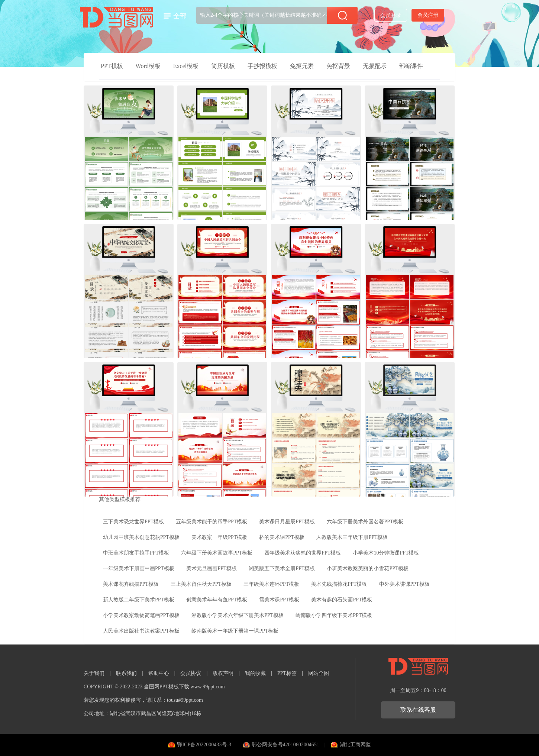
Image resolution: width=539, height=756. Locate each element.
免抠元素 (302, 66)
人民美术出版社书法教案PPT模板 (141, 631)
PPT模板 (112, 66)
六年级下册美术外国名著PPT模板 (365, 522)
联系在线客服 (418, 710)
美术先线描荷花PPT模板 (339, 584)
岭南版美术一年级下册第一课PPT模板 (235, 631)
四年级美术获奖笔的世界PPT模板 (303, 553)
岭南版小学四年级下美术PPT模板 (334, 615)
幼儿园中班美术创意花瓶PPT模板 (141, 537)
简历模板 (223, 66)
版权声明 (223, 673)
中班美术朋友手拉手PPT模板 (136, 553)
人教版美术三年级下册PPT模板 (352, 537)
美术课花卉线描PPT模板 (131, 584)
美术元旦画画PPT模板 (212, 568)
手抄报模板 (262, 66)
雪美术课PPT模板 (279, 600)
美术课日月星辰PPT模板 (287, 522)
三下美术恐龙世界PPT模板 (133, 522)
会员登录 (391, 15)
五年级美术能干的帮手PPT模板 (212, 522)
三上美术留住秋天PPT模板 (201, 584)
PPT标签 (287, 673)
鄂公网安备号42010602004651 (285, 745)
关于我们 (94, 673)
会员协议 (191, 673)
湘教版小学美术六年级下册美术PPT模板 (238, 615)
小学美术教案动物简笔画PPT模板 (141, 615)
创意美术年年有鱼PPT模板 (217, 600)
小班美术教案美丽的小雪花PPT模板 (368, 568)
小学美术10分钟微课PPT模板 (386, 553)
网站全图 (319, 673)
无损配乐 (375, 66)
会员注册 (428, 15)
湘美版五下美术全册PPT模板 (282, 568)
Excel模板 (186, 66)
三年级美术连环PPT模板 (271, 584)
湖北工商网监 (355, 745)
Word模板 (148, 66)
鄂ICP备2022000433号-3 (204, 745)
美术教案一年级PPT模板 (219, 537)
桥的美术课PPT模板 (282, 537)
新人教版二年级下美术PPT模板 (139, 600)
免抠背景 (338, 66)
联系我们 (126, 673)
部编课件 (411, 66)
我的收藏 (255, 673)
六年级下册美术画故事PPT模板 (217, 553)
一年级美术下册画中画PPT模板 (139, 568)
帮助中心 (159, 673)
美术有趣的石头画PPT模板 (342, 600)
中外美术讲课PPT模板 (404, 584)
